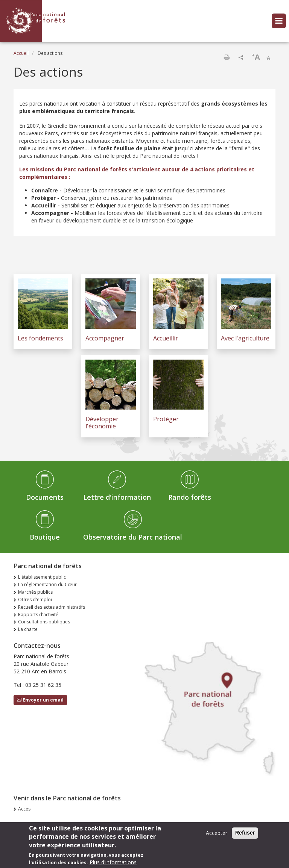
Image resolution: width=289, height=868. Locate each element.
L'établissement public (42, 577)
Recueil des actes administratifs (52, 607)
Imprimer (227, 57)
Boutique (45, 537)
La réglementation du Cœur (47, 584)
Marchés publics (35, 592)
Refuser (245, 835)
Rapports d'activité (38, 615)
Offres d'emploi (35, 600)
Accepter (217, 835)
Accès (24, 809)
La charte (28, 629)
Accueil (21, 53)
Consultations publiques (44, 622)
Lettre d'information (117, 497)
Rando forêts (190, 497)
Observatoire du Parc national (133, 537)
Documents (45, 497)
